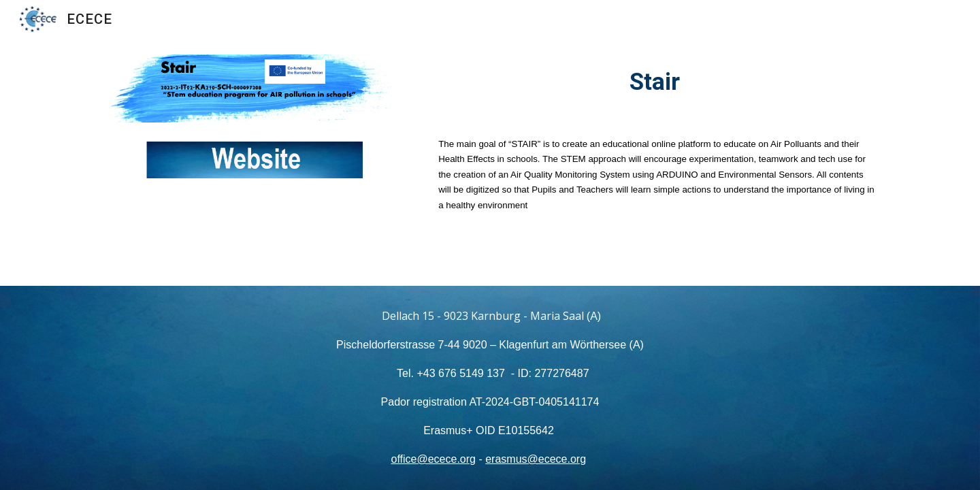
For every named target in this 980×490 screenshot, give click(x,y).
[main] (658, 82)
